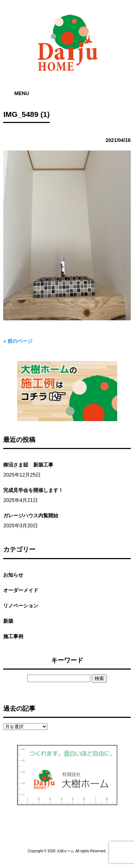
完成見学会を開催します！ (33, 490)
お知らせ (13, 575)
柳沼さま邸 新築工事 (28, 465)
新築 (8, 621)
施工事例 (13, 636)
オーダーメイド (21, 590)
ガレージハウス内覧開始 (31, 516)
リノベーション (21, 606)
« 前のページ (18, 341)
